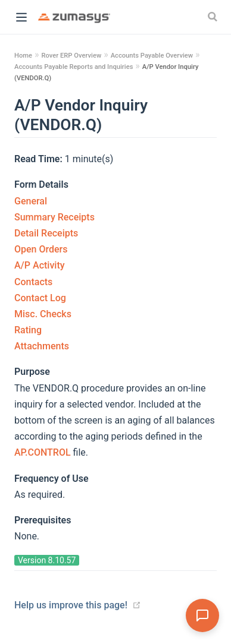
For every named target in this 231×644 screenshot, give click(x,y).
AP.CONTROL (44, 452)
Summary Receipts (54, 217)
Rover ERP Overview (71, 56)
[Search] (214, 17)
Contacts (33, 282)
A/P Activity (40, 265)
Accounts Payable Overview (152, 56)
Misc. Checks (43, 314)
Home (23, 56)
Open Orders (41, 249)
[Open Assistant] (202, 615)
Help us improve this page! (71, 605)
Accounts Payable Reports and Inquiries (74, 67)
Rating (28, 330)
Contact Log (40, 298)
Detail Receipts (46, 233)
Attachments (42, 346)
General (31, 201)
